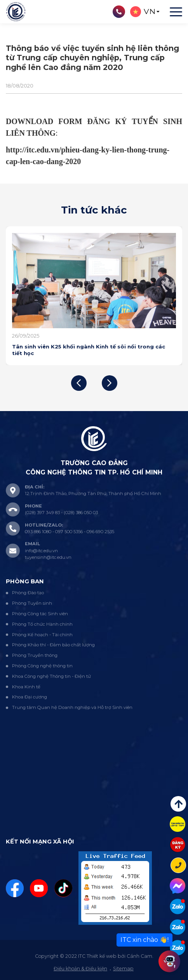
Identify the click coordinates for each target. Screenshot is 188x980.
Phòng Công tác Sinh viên (40, 614)
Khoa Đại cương (30, 697)
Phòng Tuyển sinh (32, 603)
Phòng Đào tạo (28, 593)
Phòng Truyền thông (35, 655)
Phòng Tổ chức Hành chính (42, 624)
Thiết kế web (102, 956)
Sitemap (123, 969)
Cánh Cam (139, 956)
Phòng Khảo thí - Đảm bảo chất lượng (53, 645)
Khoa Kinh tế (26, 687)
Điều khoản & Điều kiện (80, 969)
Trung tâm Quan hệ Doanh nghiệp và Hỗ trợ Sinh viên (72, 707)
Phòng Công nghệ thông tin (42, 666)
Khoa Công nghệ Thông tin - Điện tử (51, 676)
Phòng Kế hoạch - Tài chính (42, 635)
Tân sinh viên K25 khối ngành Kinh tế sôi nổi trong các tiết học (89, 350)
